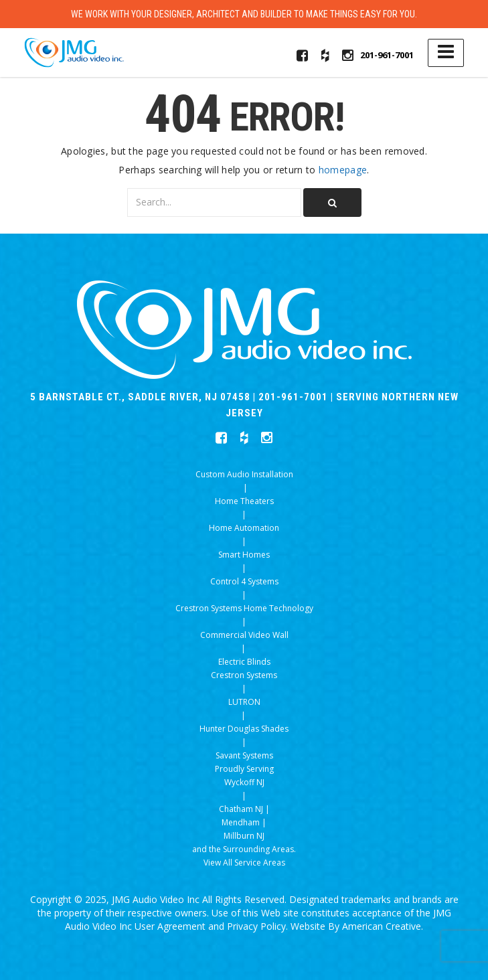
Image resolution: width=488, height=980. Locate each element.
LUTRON (244, 702)
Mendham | (244, 822)
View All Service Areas (244, 863)
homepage (343, 170)
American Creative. (383, 926)
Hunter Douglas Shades (244, 729)
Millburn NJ (244, 836)
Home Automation (244, 528)
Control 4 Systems (244, 581)
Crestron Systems (244, 675)
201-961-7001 (387, 55)
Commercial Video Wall (244, 635)
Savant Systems (244, 755)
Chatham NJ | (244, 809)
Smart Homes (244, 555)
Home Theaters (244, 501)
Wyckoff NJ (244, 782)
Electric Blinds (244, 662)
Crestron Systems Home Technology (244, 608)
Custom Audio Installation (244, 474)
